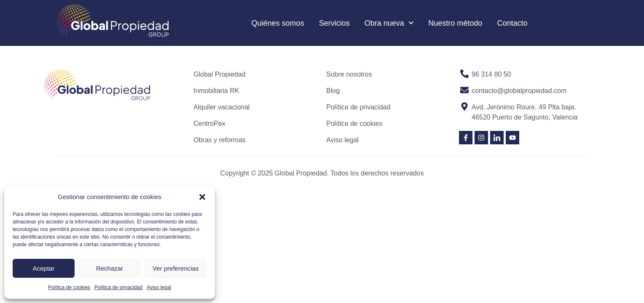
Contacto (512, 23)
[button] (202, 197)
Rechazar (110, 268)
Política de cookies (69, 287)
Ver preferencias (176, 268)
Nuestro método (455, 23)
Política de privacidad (118, 287)
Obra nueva (389, 23)
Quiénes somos (278, 23)
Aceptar (43, 268)
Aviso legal (159, 287)
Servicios (334, 23)
